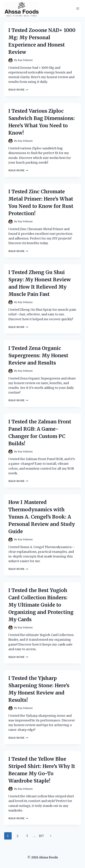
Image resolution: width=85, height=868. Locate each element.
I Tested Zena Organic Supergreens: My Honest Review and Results (38, 356)
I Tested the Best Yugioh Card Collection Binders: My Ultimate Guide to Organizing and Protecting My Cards (41, 605)
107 (41, 836)
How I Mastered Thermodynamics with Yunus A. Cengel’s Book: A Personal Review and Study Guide (42, 517)
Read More (18, 90)
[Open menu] (78, 8)
